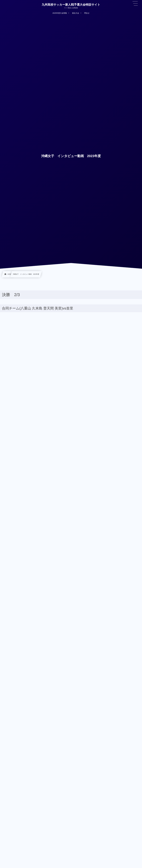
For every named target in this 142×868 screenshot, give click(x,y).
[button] (135, 4)
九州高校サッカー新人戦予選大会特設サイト (71, 5)
